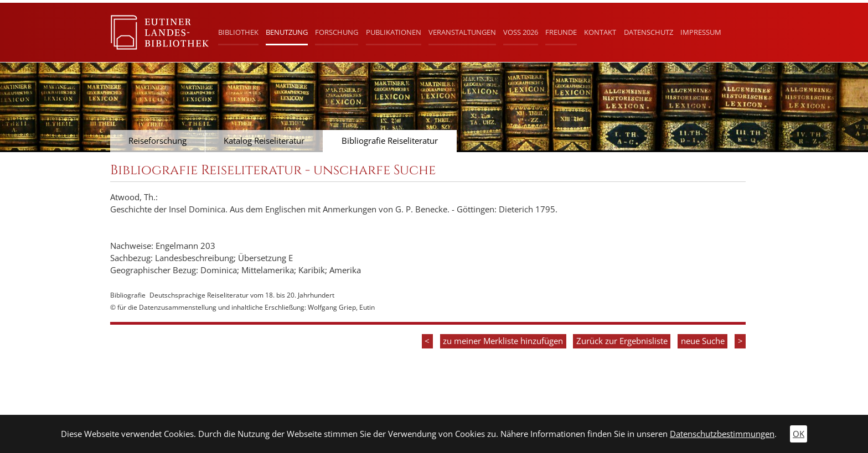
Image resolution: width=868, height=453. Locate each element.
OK (799, 434)
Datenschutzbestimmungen (722, 434)
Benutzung (287, 32)
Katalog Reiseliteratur (264, 141)
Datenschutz (649, 32)
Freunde (561, 32)
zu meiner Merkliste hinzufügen (503, 341)
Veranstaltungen (462, 32)
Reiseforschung (157, 141)
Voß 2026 (521, 32)
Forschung (337, 32)
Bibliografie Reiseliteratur (390, 141)
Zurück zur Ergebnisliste (622, 341)
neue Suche (703, 341)
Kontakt (600, 32)
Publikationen (394, 32)
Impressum (701, 32)
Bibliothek (238, 32)
